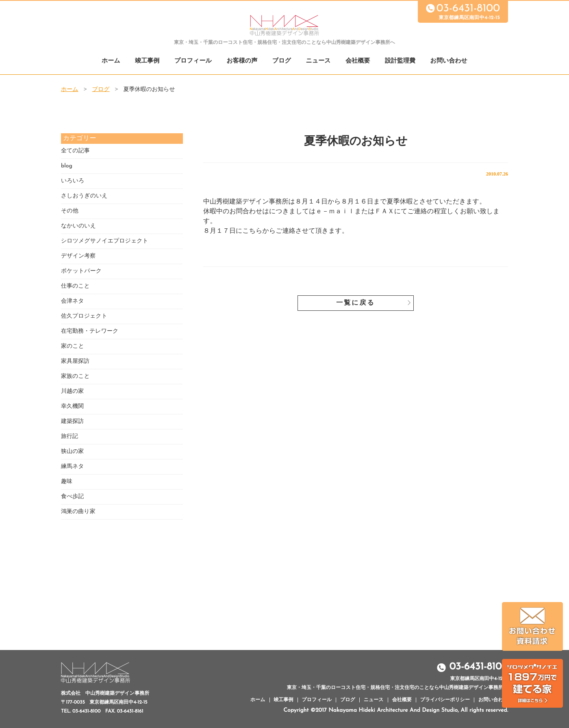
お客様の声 (242, 61)
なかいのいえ (78, 226)
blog (67, 166)
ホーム (111, 61)
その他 (70, 211)
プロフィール (193, 61)
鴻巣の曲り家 (78, 512)
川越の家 (72, 391)
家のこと (73, 346)
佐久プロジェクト (84, 316)
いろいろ (73, 181)
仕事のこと (75, 286)
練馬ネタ (73, 467)
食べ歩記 (72, 497)
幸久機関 (72, 406)
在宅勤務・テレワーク (90, 331)
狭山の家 (72, 452)
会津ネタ (73, 301)
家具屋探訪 (75, 361)
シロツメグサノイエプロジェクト (105, 241)
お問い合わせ (449, 61)
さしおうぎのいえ (84, 196)
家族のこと (75, 376)
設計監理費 (400, 61)
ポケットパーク (81, 271)
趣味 (67, 482)
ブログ (282, 61)
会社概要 (358, 61)
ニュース (318, 61)
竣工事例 (147, 61)
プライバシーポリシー (445, 700)
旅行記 (69, 437)
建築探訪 (72, 421)
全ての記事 (75, 151)
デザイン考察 (78, 256)
